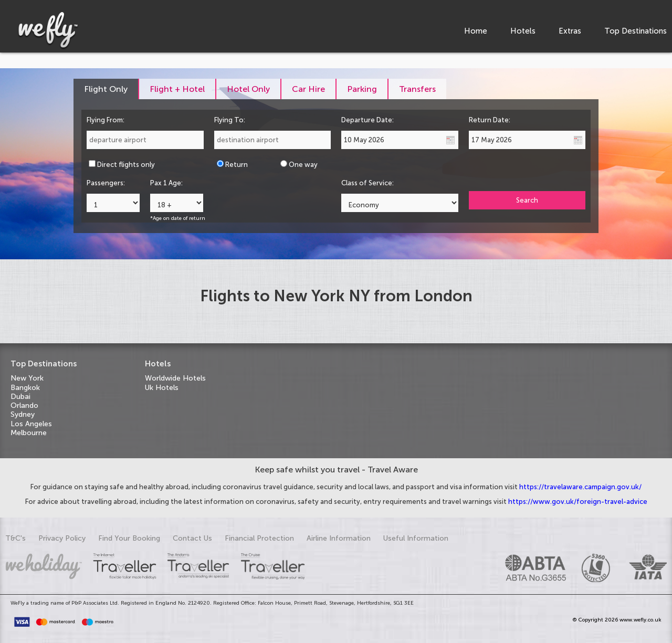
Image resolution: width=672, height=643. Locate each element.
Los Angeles (31, 424)
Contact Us (192, 538)
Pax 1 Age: (166, 183)
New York (27, 378)
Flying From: (106, 120)
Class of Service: (367, 183)
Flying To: (230, 120)
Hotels (523, 31)
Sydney (23, 414)
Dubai (20, 397)
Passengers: (106, 183)
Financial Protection (259, 538)
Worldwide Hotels (175, 378)
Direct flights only (126, 165)
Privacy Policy (62, 538)
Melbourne (29, 433)
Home (476, 31)
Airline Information (339, 538)
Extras (570, 31)
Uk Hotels (162, 388)
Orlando (24, 405)
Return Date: (490, 120)
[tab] (106, 89)
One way (303, 165)
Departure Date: (367, 120)
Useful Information (416, 538)
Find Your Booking (129, 538)
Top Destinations (636, 31)
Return (237, 165)
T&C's (15, 538)
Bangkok (25, 388)
